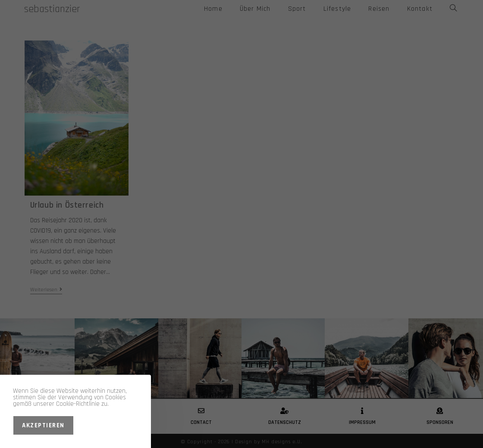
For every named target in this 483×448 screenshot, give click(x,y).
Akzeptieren (43, 425)
